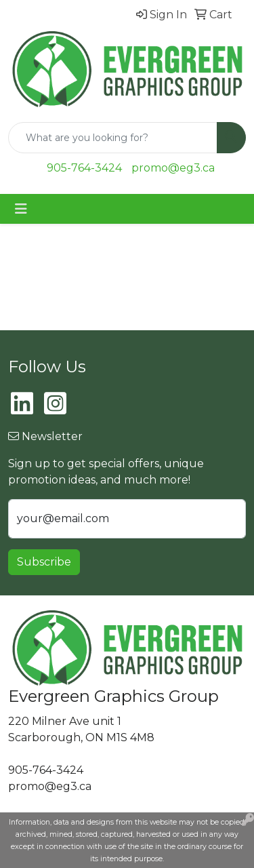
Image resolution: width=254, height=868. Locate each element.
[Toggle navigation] (21, 209)
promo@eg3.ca (173, 168)
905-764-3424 (84, 168)
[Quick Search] (113, 138)
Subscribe (44, 562)
